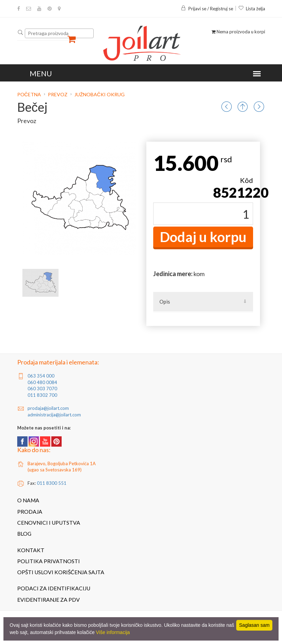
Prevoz (58, 94)
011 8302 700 (42, 395)
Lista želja (252, 9)
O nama (28, 500)
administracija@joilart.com (54, 415)
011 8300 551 (52, 483)
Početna (30, 94)
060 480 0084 (42, 382)
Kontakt (31, 550)
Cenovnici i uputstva (49, 523)
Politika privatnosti (49, 561)
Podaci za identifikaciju (54, 588)
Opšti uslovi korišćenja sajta (61, 572)
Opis (165, 302)
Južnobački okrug (100, 94)
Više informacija (113, 632)
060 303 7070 (42, 389)
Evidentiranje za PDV (49, 600)
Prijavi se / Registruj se (207, 9)
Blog (24, 534)
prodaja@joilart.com (48, 408)
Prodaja (30, 512)
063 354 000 (41, 376)
